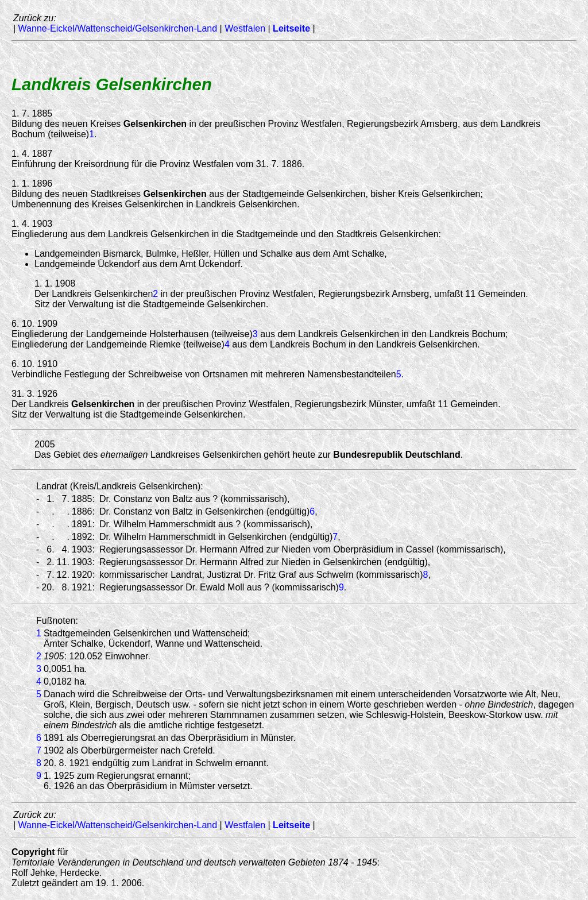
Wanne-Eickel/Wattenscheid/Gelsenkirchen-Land (118, 28)
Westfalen (245, 28)
